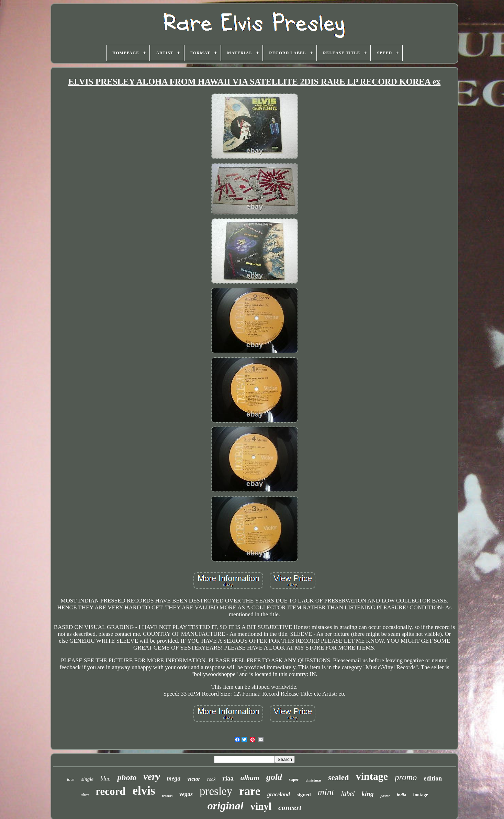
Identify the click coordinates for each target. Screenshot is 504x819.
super (294, 779)
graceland (279, 794)
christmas (314, 780)
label (348, 794)
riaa (228, 778)
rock (211, 779)
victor (194, 779)
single (87, 779)
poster (385, 796)
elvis (144, 791)
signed (304, 795)
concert (290, 807)
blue (105, 779)
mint (326, 792)
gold (274, 777)
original (226, 806)
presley (216, 791)
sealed (339, 778)
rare (250, 791)
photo (127, 777)
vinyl (261, 806)
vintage (372, 776)
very (152, 777)
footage (421, 795)
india (401, 795)
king (368, 794)
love (71, 779)
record (110, 791)
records (167, 796)
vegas (186, 794)
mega (174, 778)
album (250, 778)
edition (433, 778)
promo (406, 777)
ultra (85, 795)
